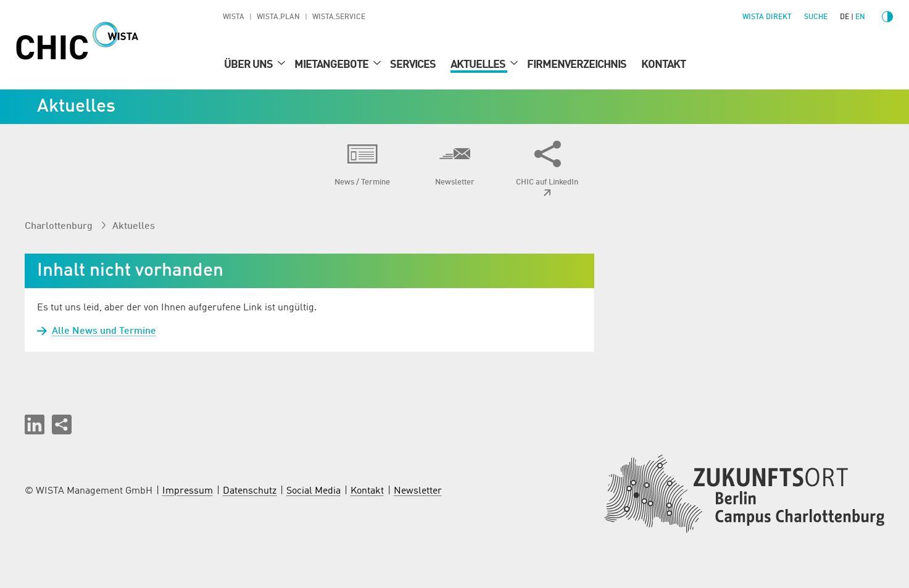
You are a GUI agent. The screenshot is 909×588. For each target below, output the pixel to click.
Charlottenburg (60, 226)
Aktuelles (479, 65)
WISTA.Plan (278, 17)
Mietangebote (332, 65)
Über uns (249, 65)
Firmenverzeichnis (577, 65)
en (860, 17)
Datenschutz (250, 491)
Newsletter (418, 491)
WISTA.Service (339, 17)
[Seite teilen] (62, 424)
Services (413, 65)
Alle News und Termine (97, 331)
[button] (35, 424)
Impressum (188, 491)
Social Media (313, 491)
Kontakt (663, 65)
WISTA (234, 17)
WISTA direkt (767, 17)
